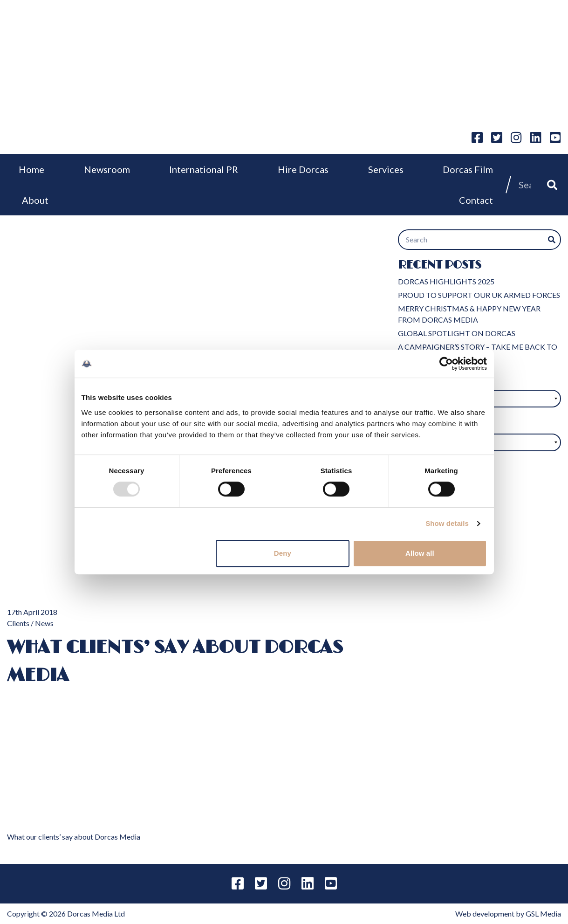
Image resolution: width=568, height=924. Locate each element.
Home (31, 169)
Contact (476, 200)
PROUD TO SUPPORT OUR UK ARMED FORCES (479, 295)
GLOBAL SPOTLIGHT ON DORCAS (457, 333)
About (35, 200)
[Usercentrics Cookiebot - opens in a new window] (446, 364)
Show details (447, 523)
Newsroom (107, 169)
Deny (283, 553)
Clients (18, 623)
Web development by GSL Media (508, 914)
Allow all (420, 553)
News (44, 623)
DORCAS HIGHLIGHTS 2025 (446, 281)
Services (386, 169)
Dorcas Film (468, 169)
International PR (204, 169)
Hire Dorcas (303, 169)
